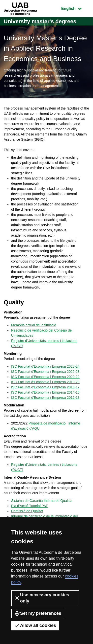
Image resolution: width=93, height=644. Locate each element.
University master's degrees (40, 21)
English (75, 8)
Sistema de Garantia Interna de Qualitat (42, 501)
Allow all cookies (35, 625)
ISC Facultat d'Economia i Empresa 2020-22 (45, 377)
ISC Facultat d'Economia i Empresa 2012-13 (45, 398)
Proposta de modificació (47, 423)
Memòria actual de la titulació (34, 325)
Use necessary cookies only (42, 598)
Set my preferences (38, 613)
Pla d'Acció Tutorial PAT (30, 506)
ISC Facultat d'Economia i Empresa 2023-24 (45, 366)
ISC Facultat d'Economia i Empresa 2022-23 (45, 372)
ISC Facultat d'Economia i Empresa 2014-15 (45, 392)
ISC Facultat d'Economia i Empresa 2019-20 (45, 382)
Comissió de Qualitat (27, 511)
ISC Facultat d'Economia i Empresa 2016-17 (45, 387)
